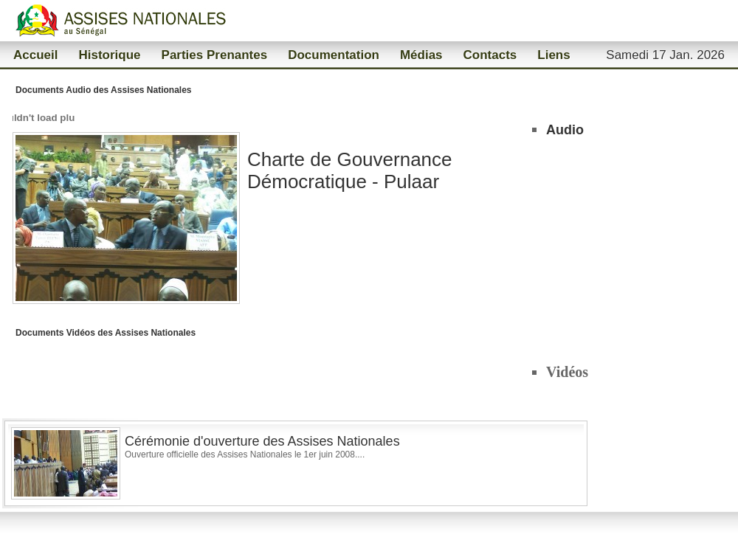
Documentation (334, 55)
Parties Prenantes (215, 55)
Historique (109, 55)
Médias (421, 55)
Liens (553, 55)
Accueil (35, 55)
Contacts (490, 55)
